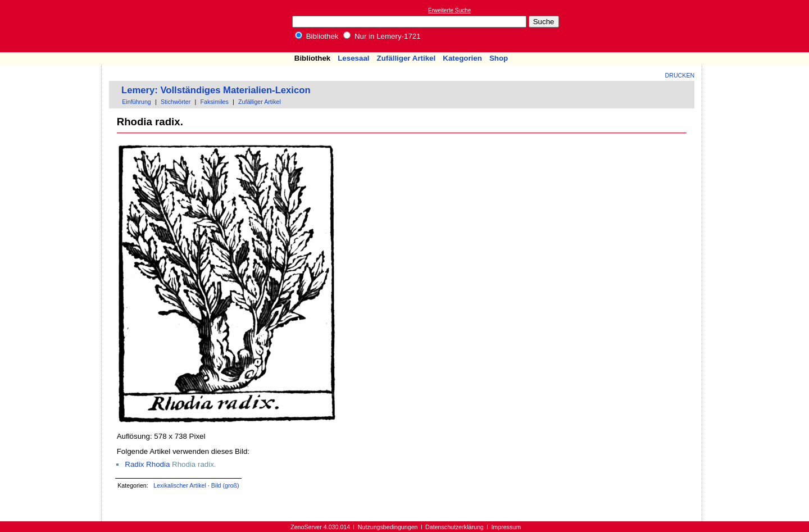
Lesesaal (353, 58)
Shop (499, 58)
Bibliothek (317, 36)
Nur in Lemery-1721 (382, 36)
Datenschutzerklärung (455, 527)
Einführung (137, 102)
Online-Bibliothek (53, 26)
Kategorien (462, 58)
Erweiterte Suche (449, 10)
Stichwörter (176, 102)
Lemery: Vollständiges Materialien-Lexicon (216, 90)
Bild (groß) (225, 485)
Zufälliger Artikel (406, 58)
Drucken (680, 75)
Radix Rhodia (147, 464)
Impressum (506, 527)
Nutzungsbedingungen (388, 527)
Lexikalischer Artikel (180, 485)
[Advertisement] (757, 26)
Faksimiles (214, 102)
